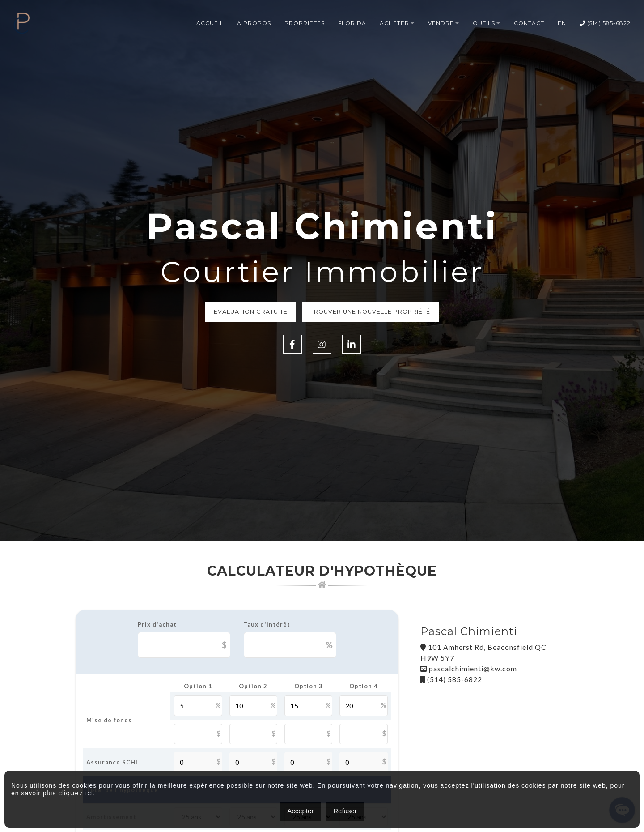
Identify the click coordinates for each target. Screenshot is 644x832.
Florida (352, 23)
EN (562, 23)
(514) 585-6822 (605, 23)
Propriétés (305, 23)
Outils (484, 23)
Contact (529, 23)
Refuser (345, 811)
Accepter (300, 811)
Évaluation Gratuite (248, 312)
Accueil (210, 23)
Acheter (394, 23)
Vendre (441, 23)
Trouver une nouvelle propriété (373, 312)
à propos (254, 23)
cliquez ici (76, 793)
